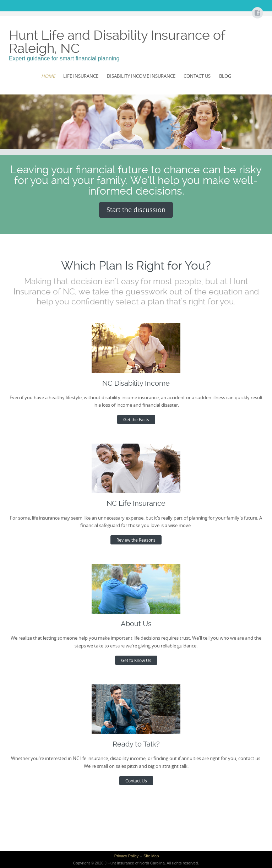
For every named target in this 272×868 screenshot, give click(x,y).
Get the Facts (136, 419)
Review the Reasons (136, 540)
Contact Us (197, 76)
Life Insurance (81, 76)
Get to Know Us (136, 660)
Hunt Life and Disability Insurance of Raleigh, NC (117, 42)
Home (48, 76)
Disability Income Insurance (141, 76)
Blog (225, 76)
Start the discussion (136, 210)
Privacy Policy (126, 856)
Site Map (151, 856)
